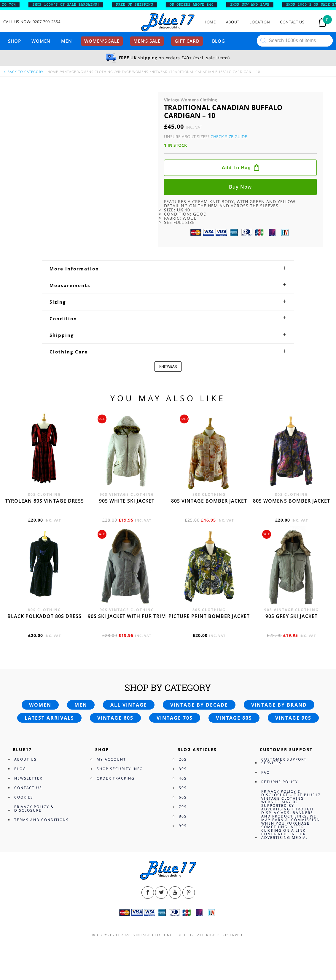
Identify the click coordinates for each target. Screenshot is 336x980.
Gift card (187, 41)
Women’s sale (102, 41)
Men (66, 41)
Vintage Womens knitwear (142, 72)
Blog (219, 41)
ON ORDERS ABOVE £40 (199, 5)
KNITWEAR (168, 660)
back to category (23, 72)
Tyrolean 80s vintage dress (44, 795)
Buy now (240, 187)
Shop (14, 41)
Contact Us (292, 22)
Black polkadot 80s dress (44, 910)
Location (260, 22)
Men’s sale (147, 41)
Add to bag (236, 168)
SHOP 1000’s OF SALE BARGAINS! (73, 5)
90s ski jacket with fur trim (127, 910)
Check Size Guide (229, 137)
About (233, 22)
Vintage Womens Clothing (87, 72)
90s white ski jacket (127, 795)
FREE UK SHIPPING (142, 5)
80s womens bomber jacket (292, 795)
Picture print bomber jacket (209, 910)
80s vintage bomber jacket (209, 795)
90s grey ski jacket (292, 910)
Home (210, 22)
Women (41, 41)
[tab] (168, 563)
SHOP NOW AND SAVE (257, 5)
